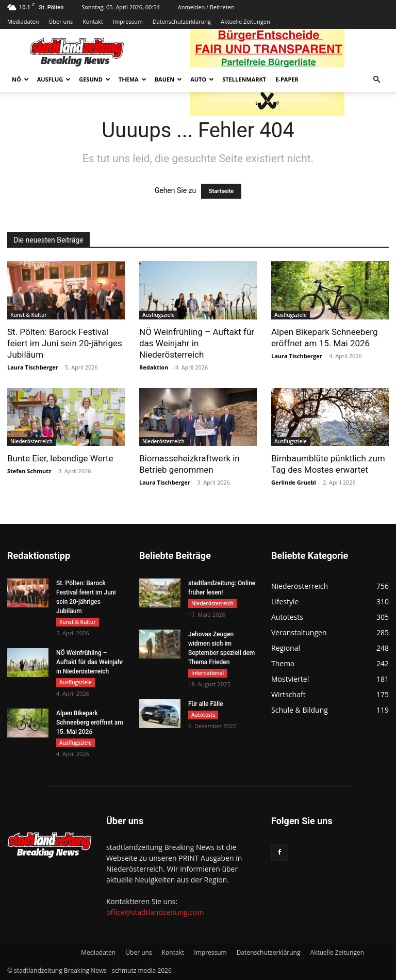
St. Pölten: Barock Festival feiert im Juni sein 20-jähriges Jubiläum (65, 343)
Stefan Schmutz (29, 471)
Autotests (203, 715)
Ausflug (54, 79)
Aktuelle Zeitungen (245, 21)
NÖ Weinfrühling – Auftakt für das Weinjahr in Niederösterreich (197, 343)
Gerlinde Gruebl (294, 482)
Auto (202, 79)
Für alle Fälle (206, 704)
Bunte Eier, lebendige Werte (60, 458)
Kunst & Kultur (29, 315)
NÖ (20, 79)
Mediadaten (23, 21)
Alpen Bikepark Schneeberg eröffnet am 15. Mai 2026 (90, 722)
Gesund (95, 79)
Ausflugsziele (159, 315)
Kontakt (93, 21)
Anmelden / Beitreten (206, 7)
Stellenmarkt (244, 79)
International (208, 673)
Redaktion (154, 367)
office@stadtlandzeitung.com (155, 912)
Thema (133, 79)
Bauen (168, 79)
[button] (376, 80)
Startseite (221, 191)
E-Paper (287, 79)
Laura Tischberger (33, 367)
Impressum (128, 21)
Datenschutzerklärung (182, 21)
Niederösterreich (31, 441)
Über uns (61, 21)
